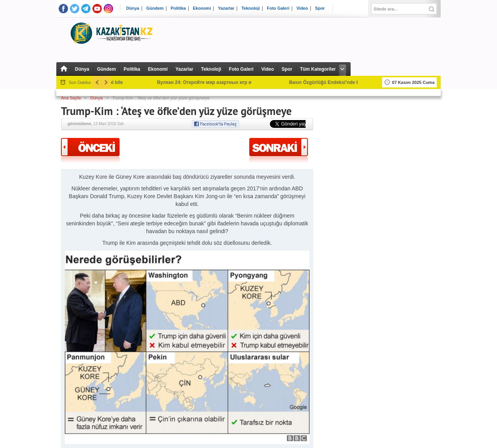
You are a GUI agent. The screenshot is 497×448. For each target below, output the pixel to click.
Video (302, 8)
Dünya (133, 8)
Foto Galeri (278, 8)
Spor (320, 8)
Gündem (155, 8)
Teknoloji (251, 8)
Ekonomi (202, 8)
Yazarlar (226, 8)
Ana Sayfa (71, 98)
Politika (178, 8)
